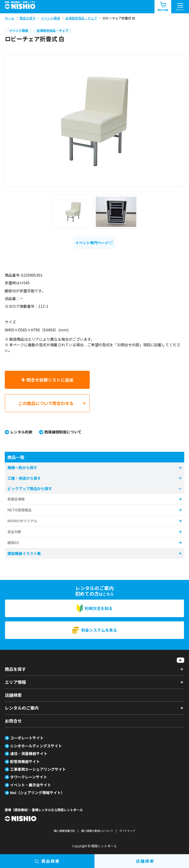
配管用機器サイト (25, 761)
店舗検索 (13, 695)
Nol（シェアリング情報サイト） (37, 793)
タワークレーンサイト (29, 777)
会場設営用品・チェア (53, 30)
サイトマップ (127, 831)
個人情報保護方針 (65, 831)
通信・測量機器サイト (29, 753)
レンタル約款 (21, 432)
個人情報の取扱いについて (97, 831)
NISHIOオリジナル (22, 521)
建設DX (13, 543)
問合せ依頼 (163, 7)
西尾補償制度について (63, 432)
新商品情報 (16, 499)
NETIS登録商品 (20, 510)
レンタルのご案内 (22, 708)
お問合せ (13, 721)
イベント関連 (19, 30)
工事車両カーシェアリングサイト (38, 769)
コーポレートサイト (27, 738)
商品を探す (15, 669)
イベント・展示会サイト (31, 785)
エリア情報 (15, 682)
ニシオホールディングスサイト (36, 746)
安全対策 (14, 532)
